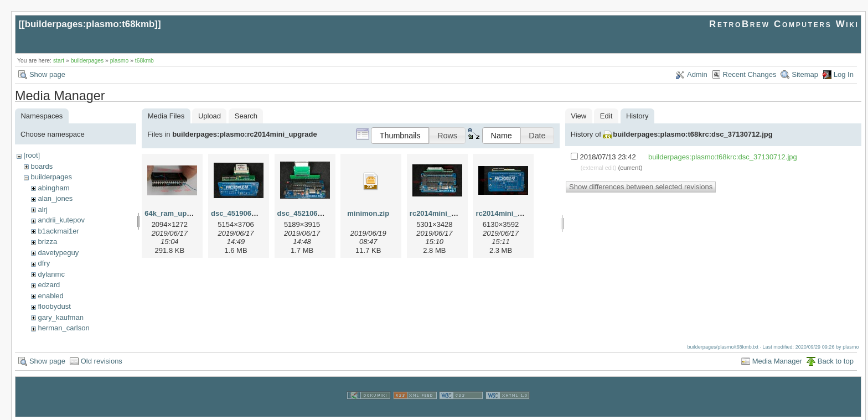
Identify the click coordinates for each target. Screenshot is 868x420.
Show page (47, 74)
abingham (53, 188)
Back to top (836, 360)
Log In (844, 74)
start (59, 61)
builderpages (87, 61)
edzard (49, 285)
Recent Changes (750, 74)
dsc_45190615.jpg (242, 213)
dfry (44, 263)
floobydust (54, 306)
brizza (47, 242)
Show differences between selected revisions (641, 187)
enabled (50, 296)
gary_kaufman (60, 317)
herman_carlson (63, 328)
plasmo (120, 61)
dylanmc (51, 274)
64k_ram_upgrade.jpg (182, 213)
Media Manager (777, 360)
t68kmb (144, 61)
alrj (42, 209)
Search (246, 116)
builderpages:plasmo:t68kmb (90, 24)
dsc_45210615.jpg (308, 213)
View (578, 116)
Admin (697, 74)
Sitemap (805, 74)
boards (42, 166)
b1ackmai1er (58, 231)
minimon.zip (368, 213)
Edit (606, 116)
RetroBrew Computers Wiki (784, 24)
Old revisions (102, 360)
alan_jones (55, 198)
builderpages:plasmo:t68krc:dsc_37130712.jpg (693, 134)
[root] (32, 155)
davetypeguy (58, 253)
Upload (210, 116)
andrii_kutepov (61, 220)
